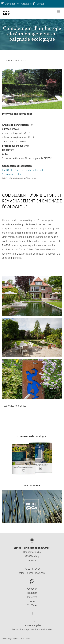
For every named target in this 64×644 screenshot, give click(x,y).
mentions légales (32, 625)
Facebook (32, 589)
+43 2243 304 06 (32, 569)
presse (32, 621)
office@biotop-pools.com (32, 573)
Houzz (32, 601)
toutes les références (15, 61)
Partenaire (24, 4)
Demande (8, 4)
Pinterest (32, 597)
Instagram (32, 593)
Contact (39, 4)
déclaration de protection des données (32, 629)
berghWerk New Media (21, 639)
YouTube (32, 605)
